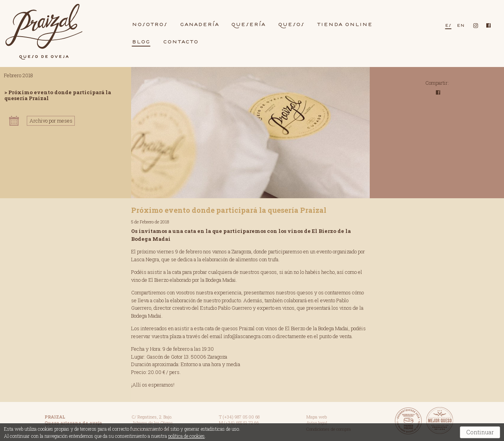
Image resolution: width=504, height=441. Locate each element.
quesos (291, 24)
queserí (248, 24)
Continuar (480, 432)
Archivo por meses (51, 121)
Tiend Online (345, 24)
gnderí (199, 24)
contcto (181, 41)
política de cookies (186, 436)
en (461, 25)
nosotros (150, 24)
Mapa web (317, 417)
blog (141, 41)
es (448, 25)
